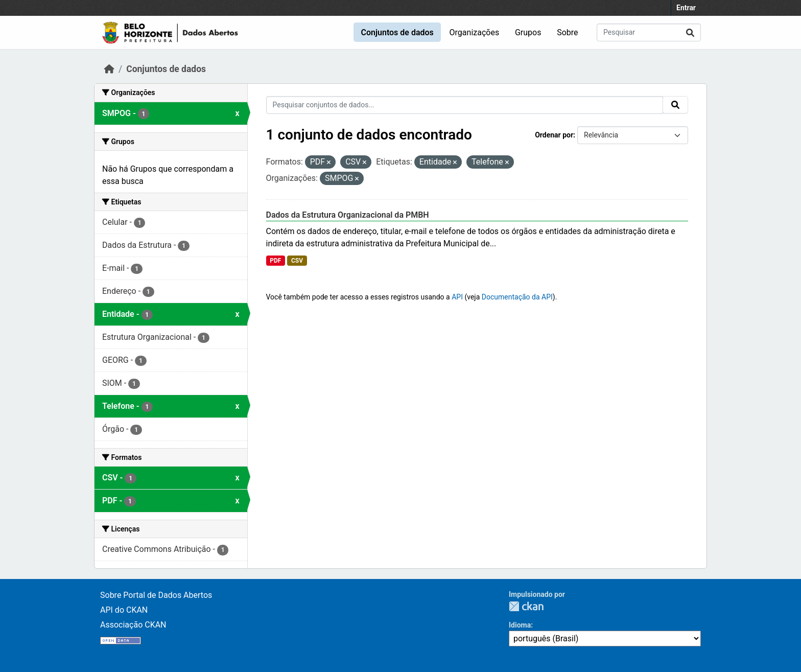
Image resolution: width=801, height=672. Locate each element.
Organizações (475, 32)
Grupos (528, 32)
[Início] (109, 69)
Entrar (686, 8)
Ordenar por (554, 135)
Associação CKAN (133, 625)
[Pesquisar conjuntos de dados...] (649, 32)
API (457, 297)
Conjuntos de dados (397, 32)
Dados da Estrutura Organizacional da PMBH (348, 215)
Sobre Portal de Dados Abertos (156, 595)
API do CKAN (124, 610)
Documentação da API (517, 297)
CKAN (526, 606)
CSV (297, 261)
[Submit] (690, 32)
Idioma (520, 625)
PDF (275, 261)
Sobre (567, 32)
